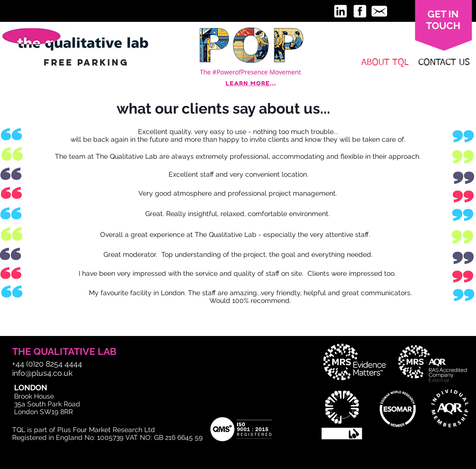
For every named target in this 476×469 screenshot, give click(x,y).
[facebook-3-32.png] (360, 11)
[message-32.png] (379, 11)
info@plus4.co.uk (42, 373)
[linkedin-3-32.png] (340, 11)
